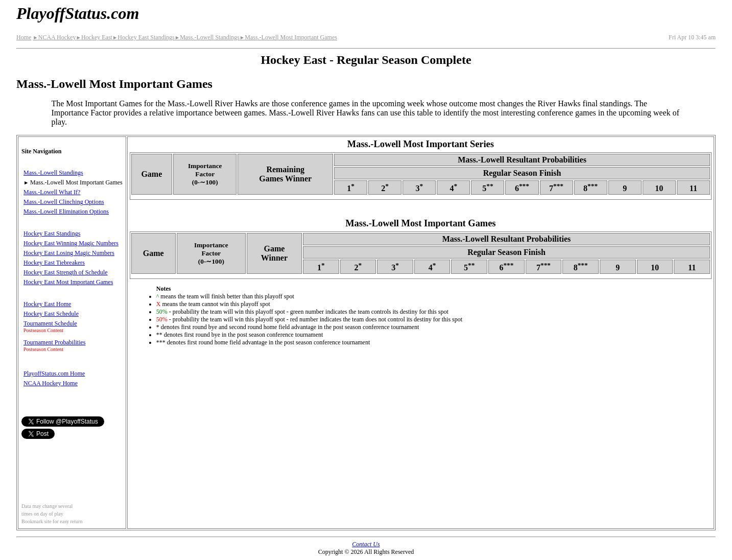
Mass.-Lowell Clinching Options (64, 202)
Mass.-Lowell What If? (52, 192)
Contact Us (366, 544)
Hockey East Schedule (51, 314)
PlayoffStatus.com (78, 13)
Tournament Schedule (50, 323)
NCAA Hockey (54, 37)
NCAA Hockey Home (51, 383)
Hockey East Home (47, 304)
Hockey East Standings (144, 37)
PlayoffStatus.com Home (54, 374)
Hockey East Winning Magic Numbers (71, 243)
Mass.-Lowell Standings (207, 37)
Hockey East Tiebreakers (54, 263)
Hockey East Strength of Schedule (66, 272)
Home (24, 37)
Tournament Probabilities (54, 342)
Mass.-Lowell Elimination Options (66, 212)
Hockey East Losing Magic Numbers (69, 253)
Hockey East (94, 37)
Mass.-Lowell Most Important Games (288, 37)
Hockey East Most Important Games (68, 282)
